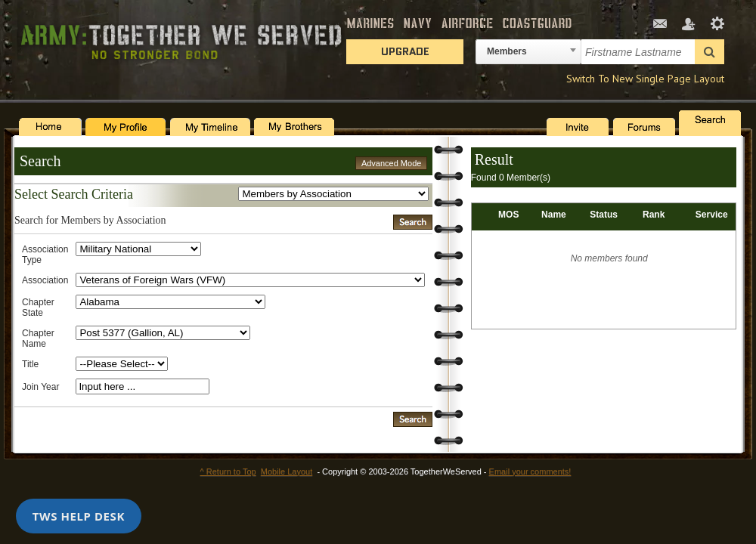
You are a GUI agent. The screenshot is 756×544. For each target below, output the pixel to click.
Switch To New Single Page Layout (645, 79)
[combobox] (528, 52)
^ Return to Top (228, 471)
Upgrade (405, 51)
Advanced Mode (392, 163)
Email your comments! (530, 471)
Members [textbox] (507, 51)
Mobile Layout (287, 471)
